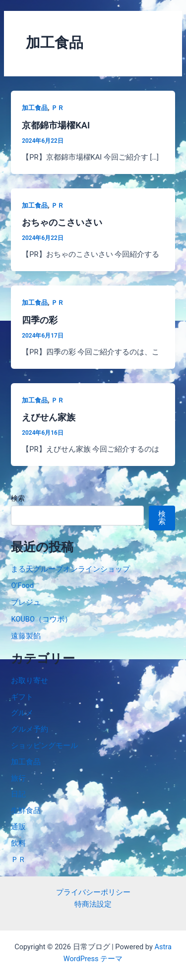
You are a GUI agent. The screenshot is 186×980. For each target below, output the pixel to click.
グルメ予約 (30, 729)
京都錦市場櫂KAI (56, 125)
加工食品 (35, 108)
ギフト (22, 697)
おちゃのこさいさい (62, 222)
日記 (18, 794)
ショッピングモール (44, 746)
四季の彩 (40, 320)
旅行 (18, 778)
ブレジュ (26, 602)
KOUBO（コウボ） (41, 619)
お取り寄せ (30, 681)
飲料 (18, 843)
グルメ (22, 713)
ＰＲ (58, 108)
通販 (18, 827)
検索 (18, 498)
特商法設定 (93, 904)
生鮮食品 (26, 810)
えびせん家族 (49, 417)
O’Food (22, 585)
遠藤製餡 (26, 636)
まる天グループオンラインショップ (70, 569)
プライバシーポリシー (93, 892)
